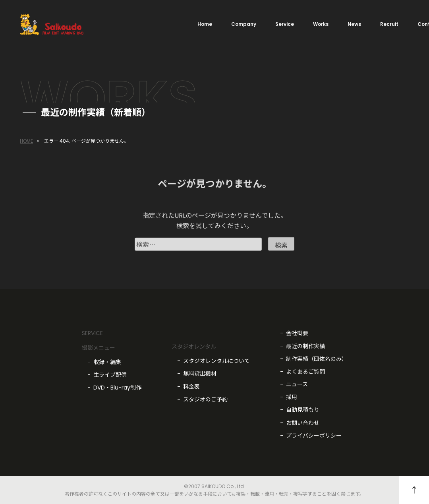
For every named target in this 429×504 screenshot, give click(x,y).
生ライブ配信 (110, 375)
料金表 (191, 387)
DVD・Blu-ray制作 (117, 388)
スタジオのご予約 (205, 399)
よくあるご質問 (305, 372)
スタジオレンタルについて (216, 361)
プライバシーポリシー (314, 436)
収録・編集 (107, 362)
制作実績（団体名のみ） (317, 359)
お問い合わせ (303, 423)
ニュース (297, 384)
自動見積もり (303, 410)
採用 (292, 397)
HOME (26, 141)
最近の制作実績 (305, 346)
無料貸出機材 (200, 374)
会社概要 (297, 333)
